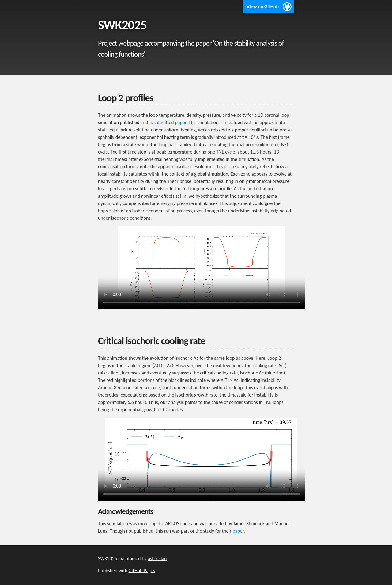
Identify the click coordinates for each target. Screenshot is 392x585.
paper (238, 531)
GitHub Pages (142, 570)
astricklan (157, 558)
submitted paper (170, 122)
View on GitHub (263, 7)
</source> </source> (201, 268)
